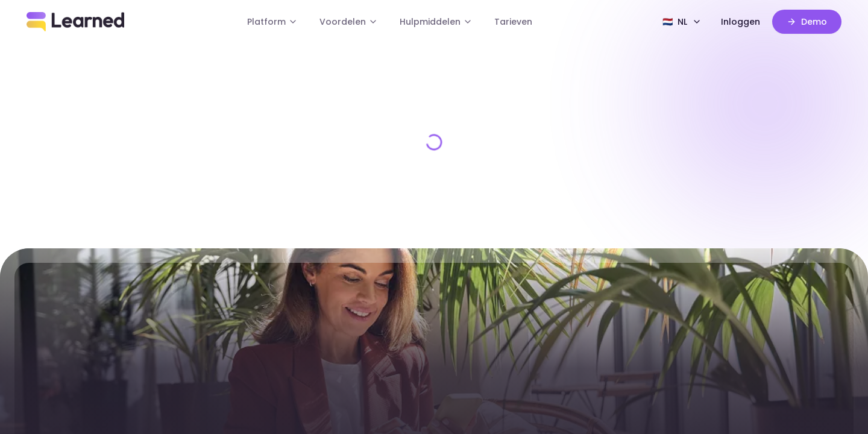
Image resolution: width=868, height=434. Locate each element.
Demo (807, 22)
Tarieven (513, 22)
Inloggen (741, 22)
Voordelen (349, 22)
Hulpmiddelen (436, 22)
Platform (272, 22)
